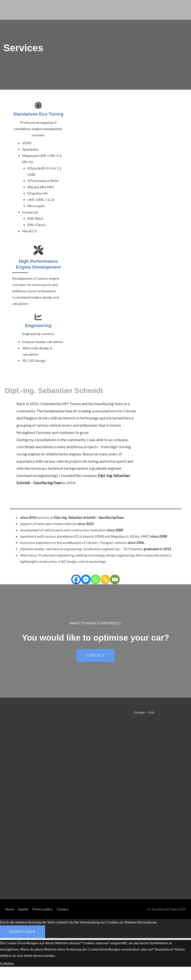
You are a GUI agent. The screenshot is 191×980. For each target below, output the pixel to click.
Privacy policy (43, 914)
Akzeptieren (23, 937)
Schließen (8, 969)
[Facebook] (76, 585)
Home (9, 914)
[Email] (115, 585)
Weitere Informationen (142, 927)
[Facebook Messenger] (86, 585)
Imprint (24, 914)
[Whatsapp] (95, 585)
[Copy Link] (105, 585)
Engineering (38, 331)
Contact (64, 914)
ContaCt (95, 661)
